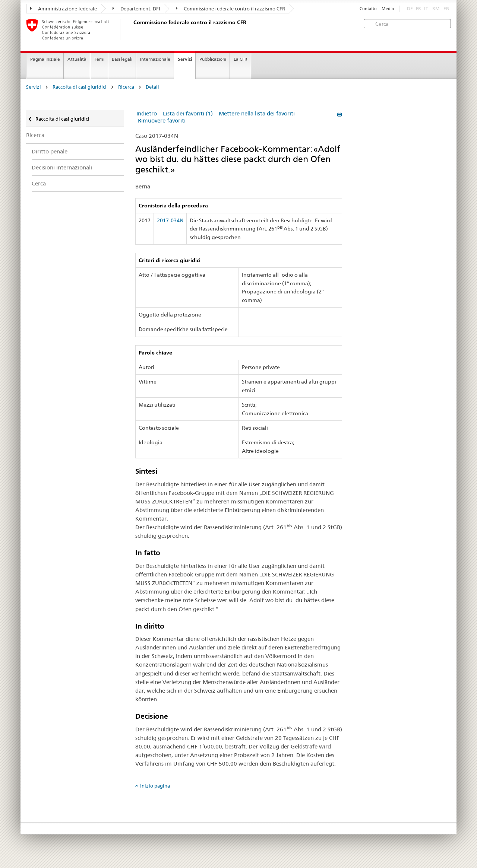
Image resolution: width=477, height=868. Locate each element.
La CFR (241, 59)
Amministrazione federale (64, 9)
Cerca (39, 183)
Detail (152, 87)
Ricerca (126, 87)
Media (388, 9)
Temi (99, 59)
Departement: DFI (136, 9)
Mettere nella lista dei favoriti (257, 113)
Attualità (77, 59)
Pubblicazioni (213, 59)
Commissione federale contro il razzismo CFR (230, 9)
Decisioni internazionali (62, 167)
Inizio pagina (155, 786)
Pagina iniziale (45, 59)
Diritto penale (50, 151)
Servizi (185, 59)
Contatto (368, 9)
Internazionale (155, 59)
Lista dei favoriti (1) (188, 113)
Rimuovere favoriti (162, 120)
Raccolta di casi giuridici (80, 87)
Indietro (147, 113)
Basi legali (122, 59)
